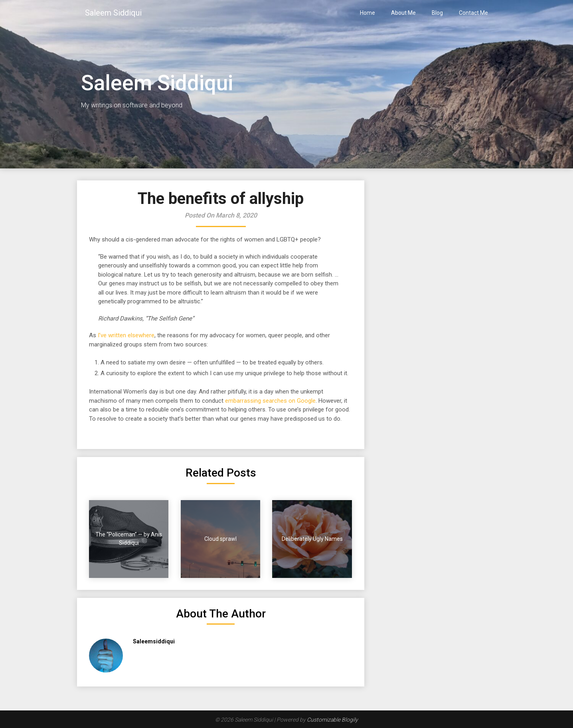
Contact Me (473, 13)
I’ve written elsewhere (125, 335)
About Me (403, 13)
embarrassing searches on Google (270, 401)
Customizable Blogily (332, 720)
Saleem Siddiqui (113, 13)
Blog (437, 13)
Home (368, 13)
